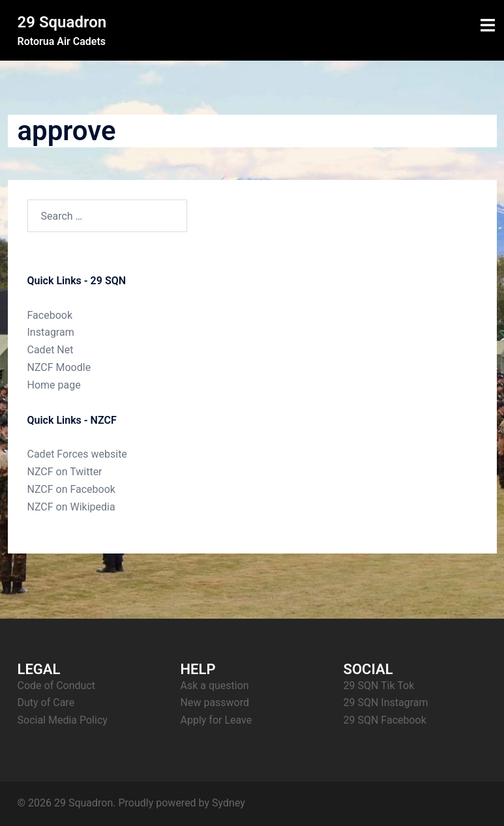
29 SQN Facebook (385, 720)
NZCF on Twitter (65, 472)
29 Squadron (62, 22)
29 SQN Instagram (386, 702)
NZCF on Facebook (71, 489)
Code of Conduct (57, 686)
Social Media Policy (63, 720)
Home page (54, 385)
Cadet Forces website (77, 454)
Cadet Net (51, 350)
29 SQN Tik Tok (379, 686)
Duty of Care (46, 702)
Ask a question (215, 686)
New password (215, 702)
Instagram (51, 332)
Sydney (229, 803)
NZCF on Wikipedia (71, 507)
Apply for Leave (216, 720)
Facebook (50, 315)
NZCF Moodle (59, 367)
